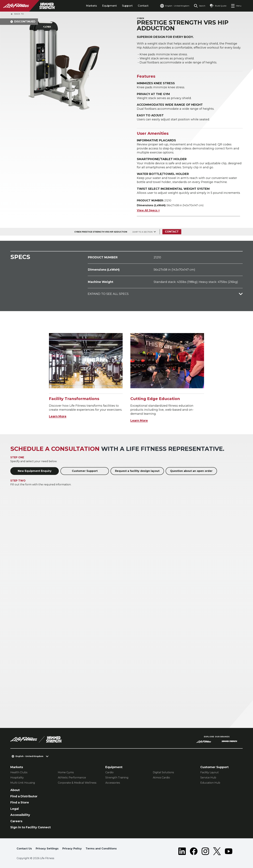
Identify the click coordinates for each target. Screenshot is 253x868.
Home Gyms (66, 772)
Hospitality (17, 778)
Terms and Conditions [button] (101, 849)
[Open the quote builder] (218, 6)
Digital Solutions (163, 772)
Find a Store (20, 802)
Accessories (113, 783)
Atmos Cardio (161, 778)
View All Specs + (148, 210)
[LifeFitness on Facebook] (194, 851)
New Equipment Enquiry (35, 471)
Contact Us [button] (24, 849)
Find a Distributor (24, 796)
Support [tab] (127, 6)
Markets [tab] (91, 6)
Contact (143, 6)
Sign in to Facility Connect (31, 827)
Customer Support (85, 471)
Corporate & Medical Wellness (77, 783)
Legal (15, 809)
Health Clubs (19, 772)
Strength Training (117, 778)
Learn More (58, 416)
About (15, 790)
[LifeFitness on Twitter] (217, 851)
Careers (16, 821)
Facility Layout (210, 772)
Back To (17, 14)
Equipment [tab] (109, 6)
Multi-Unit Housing (23, 783)
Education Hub (210, 783)
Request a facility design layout (137, 471)
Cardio (109, 772)
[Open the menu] (236, 6)
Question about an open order (191, 471)
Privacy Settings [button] (47, 849)
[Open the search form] (200, 6)
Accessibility (20, 815)
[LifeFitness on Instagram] (205, 851)
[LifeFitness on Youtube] (229, 851)
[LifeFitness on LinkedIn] (182, 851)
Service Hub (208, 778)
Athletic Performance (72, 778)
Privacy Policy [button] (72, 849)
